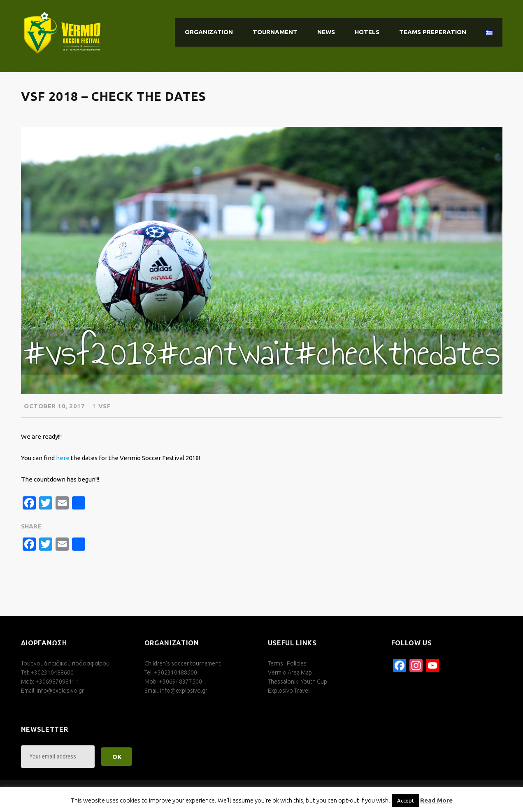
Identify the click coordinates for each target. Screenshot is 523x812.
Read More (436, 800)
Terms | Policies (287, 663)
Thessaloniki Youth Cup (298, 682)
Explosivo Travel (289, 691)
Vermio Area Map (290, 672)
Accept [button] (406, 800)
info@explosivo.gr (60, 691)
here (63, 458)
